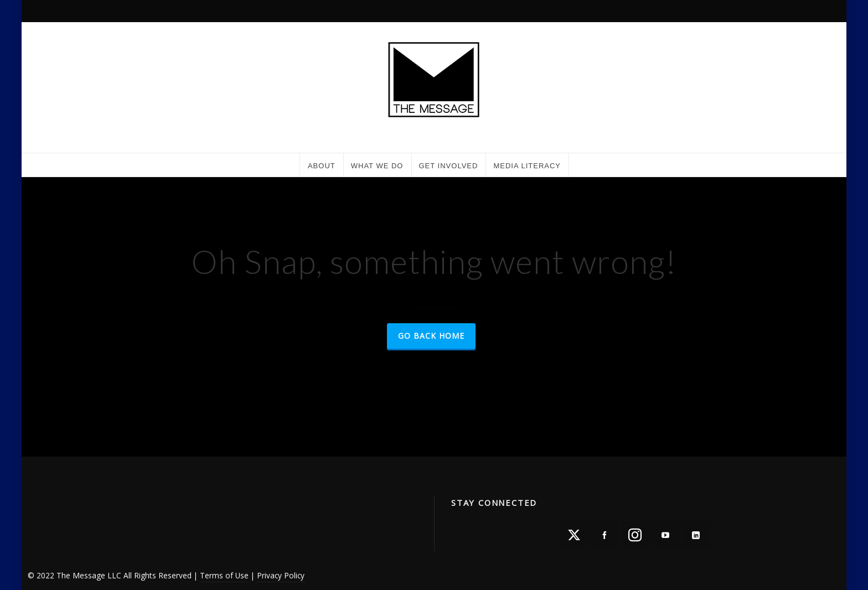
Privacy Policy (281, 575)
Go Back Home (431, 336)
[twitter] (574, 535)
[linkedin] (696, 535)
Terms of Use (224, 575)
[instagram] (635, 535)
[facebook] (604, 535)
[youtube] (665, 535)
